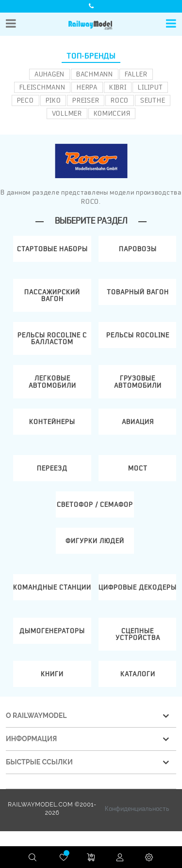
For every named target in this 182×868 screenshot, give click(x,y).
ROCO (120, 100)
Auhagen (50, 74)
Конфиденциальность (137, 808)
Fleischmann (42, 87)
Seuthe (153, 100)
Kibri (118, 87)
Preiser (86, 100)
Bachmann (95, 74)
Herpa (87, 87)
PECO (25, 100)
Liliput (150, 87)
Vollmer (67, 113)
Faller (136, 74)
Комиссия (112, 113)
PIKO (53, 100)
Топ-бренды (91, 56)
